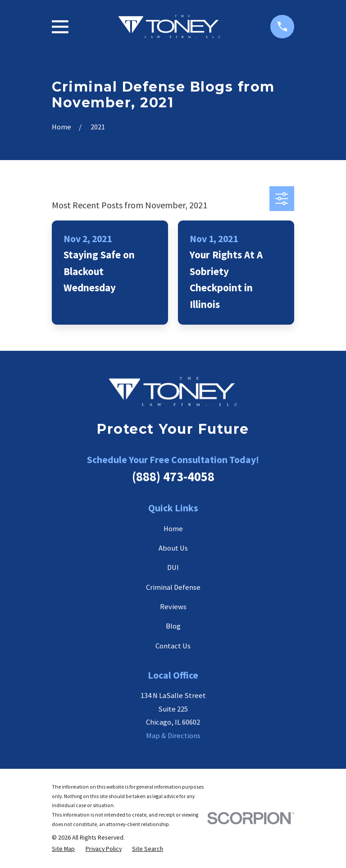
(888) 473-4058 (173, 477)
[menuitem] (63, 849)
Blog (173, 626)
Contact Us (173, 646)
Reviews (173, 607)
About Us (173, 548)
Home (173, 529)
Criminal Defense (173, 587)
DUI (173, 567)
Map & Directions (173, 736)
